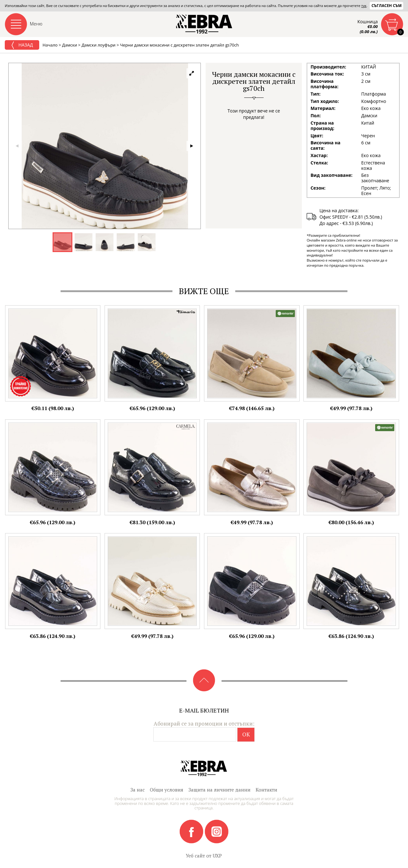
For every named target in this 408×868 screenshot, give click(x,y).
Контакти (266, 790)
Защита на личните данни (219, 790)
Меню (36, 24)
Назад (22, 45)
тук (364, 6)
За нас (138, 790)
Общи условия (167, 790)
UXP (217, 856)
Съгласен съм (386, 6)
